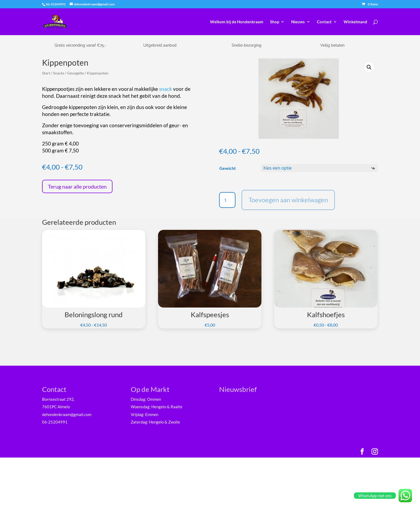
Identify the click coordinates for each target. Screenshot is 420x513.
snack (166, 89)
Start (46, 73)
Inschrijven (263, 465)
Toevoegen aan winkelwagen (288, 200)
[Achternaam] (263, 451)
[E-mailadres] (263, 415)
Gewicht (228, 168)
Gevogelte (76, 73)
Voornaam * (239, 425)
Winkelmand (355, 22)
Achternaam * (241, 443)
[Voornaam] (263, 433)
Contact (324, 22)
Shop (275, 22)
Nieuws (298, 22)
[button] (369, 67)
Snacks (59, 73)
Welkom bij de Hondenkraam (237, 22)
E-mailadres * (241, 407)
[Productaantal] (227, 200)
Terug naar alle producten (77, 186)
